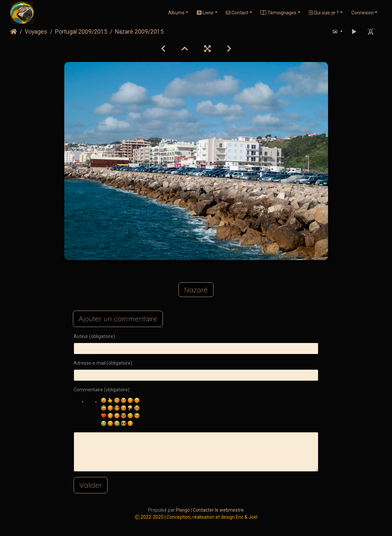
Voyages (36, 32)
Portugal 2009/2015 (81, 32)
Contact (237, 13)
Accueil (14, 32)
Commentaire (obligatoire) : (103, 390)
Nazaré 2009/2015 (139, 32)
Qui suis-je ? (324, 13)
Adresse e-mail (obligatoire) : (104, 363)
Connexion (363, 13)
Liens (205, 13)
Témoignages (278, 13)
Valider (91, 485)
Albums (176, 13)
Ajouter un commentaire (118, 319)
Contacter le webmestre (218, 510)
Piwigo (183, 510)
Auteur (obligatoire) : (95, 336)
